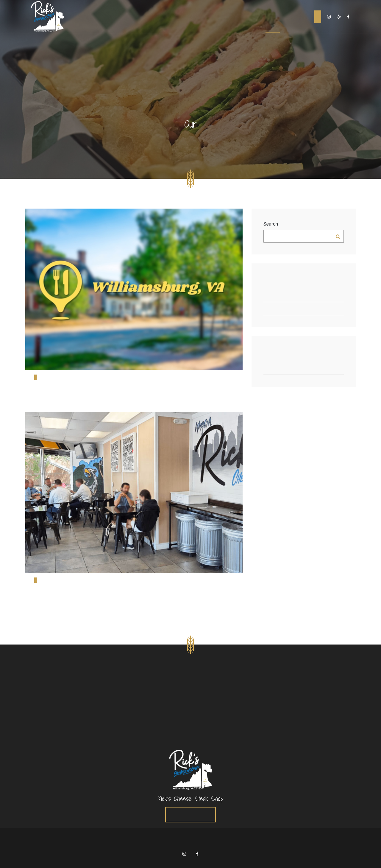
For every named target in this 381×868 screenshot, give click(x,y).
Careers (287, 17)
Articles (304, 368)
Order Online (318, 17)
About (258, 17)
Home (244, 17)
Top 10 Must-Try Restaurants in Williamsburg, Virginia (304, 296)
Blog (273, 17)
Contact (302, 17)
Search (271, 224)
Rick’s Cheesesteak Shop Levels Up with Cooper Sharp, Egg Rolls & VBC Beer (304, 309)
